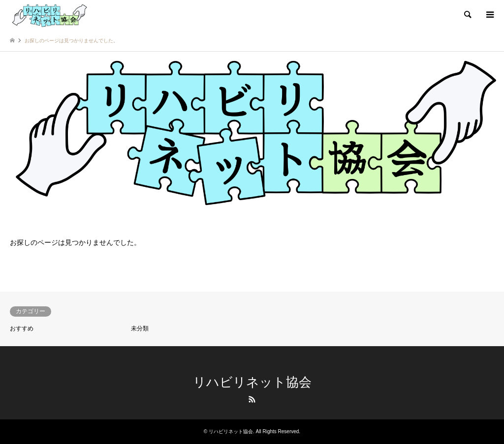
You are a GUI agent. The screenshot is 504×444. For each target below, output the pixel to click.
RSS (252, 399)
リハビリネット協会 (252, 382)
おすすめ (22, 328)
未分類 (140, 328)
